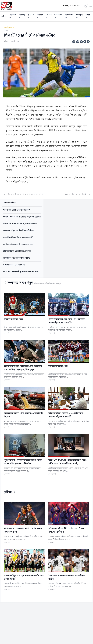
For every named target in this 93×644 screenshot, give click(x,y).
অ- (74, 42)
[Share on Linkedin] (88, 42)
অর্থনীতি (41, 17)
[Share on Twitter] (85, 42)
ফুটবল (6, 31)
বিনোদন (49, 17)
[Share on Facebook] (81, 42)
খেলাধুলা (80, 17)
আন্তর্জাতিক (59, 17)
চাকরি (88, 17)
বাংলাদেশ (14, 17)
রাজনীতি (32, 17)
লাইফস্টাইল (70, 17)
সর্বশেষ (4, 16)
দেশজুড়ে (23, 17)
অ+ (78, 42)
